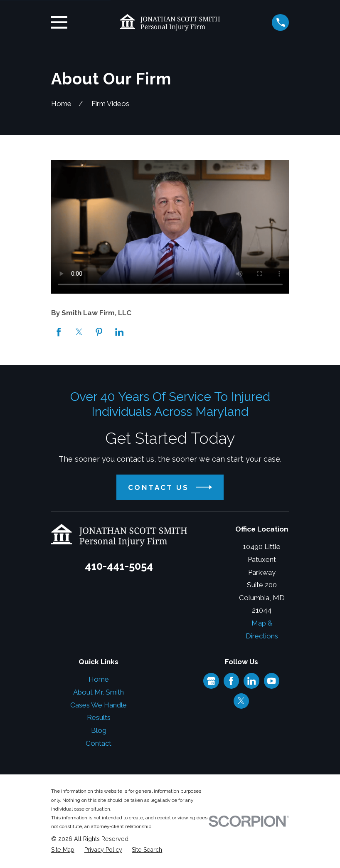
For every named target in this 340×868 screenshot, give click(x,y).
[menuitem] (63, 850)
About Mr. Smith (99, 692)
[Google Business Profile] (211, 681)
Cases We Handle (99, 705)
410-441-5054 (119, 566)
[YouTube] (271, 681)
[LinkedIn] (251, 681)
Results (99, 717)
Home (99, 679)
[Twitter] (241, 701)
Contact (99, 743)
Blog (99, 730)
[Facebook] (231, 681)
